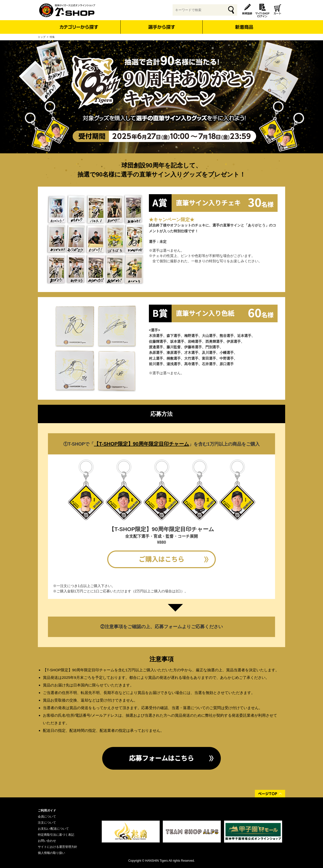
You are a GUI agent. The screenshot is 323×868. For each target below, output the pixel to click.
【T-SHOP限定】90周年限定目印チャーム (141, 444)
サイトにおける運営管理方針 (58, 847)
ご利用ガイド (47, 811)
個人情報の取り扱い (51, 853)
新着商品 (244, 24)
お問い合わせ (47, 841)
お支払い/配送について (53, 829)
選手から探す (162, 27)
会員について (47, 817)
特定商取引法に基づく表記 (56, 835)
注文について (47, 823)
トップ (42, 37)
